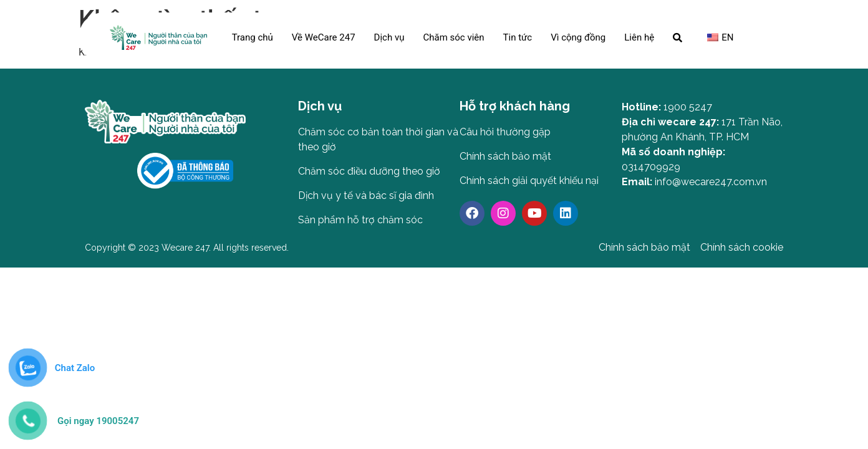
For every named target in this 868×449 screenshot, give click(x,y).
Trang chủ (253, 37)
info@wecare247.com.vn (711, 182)
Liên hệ (639, 37)
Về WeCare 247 (324, 37)
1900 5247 (688, 107)
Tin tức (518, 37)
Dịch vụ (389, 37)
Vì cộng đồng (578, 37)
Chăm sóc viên (453, 37)
